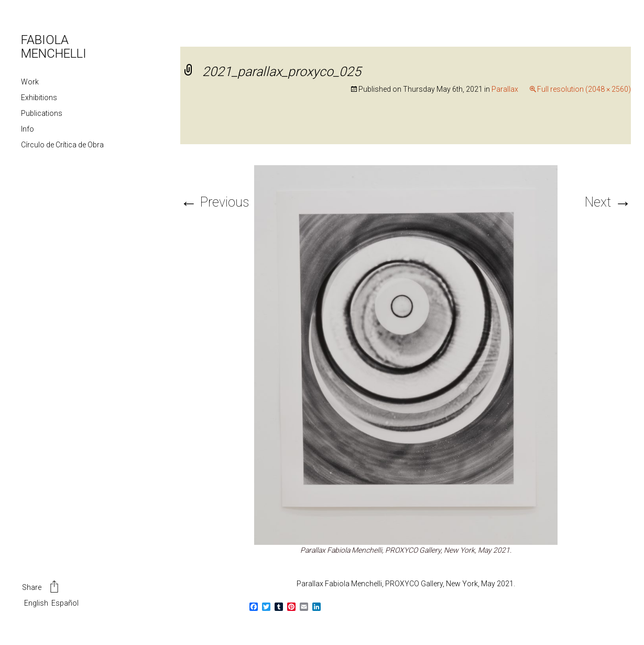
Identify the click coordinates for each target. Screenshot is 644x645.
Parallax (505, 89)
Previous (215, 202)
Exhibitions (39, 98)
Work (30, 82)
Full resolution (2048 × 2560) (584, 89)
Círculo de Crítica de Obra (62, 145)
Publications (42, 113)
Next (608, 202)
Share (41, 588)
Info (28, 129)
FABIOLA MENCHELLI (54, 47)
